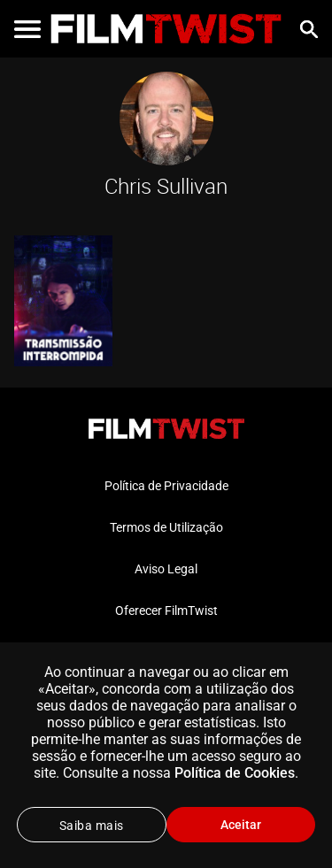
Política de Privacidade (166, 486)
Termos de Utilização (166, 527)
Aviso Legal (166, 569)
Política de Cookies (235, 773)
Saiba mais (92, 826)
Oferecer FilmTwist (166, 611)
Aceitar (241, 825)
